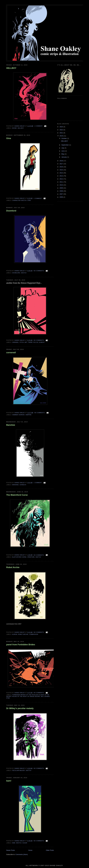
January (64, 157)
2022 (61, 130)
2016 (61, 167)
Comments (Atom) (22, 854)
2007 (61, 194)
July (63, 148)
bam (14, 843)
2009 (61, 188)
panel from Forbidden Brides (21, 645)
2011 (61, 182)
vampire (29, 415)
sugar (25, 843)
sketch (24, 273)
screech (23, 485)
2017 (61, 164)
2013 (61, 176)
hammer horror (18, 415)
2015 (61, 170)
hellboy (21, 128)
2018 (61, 161)
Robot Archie (13, 567)
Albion (15, 634)
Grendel (16, 342)
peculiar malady (19, 770)
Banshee (11, 425)
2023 (61, 127)
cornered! (11, 353)
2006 (61, 197)
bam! (9, 781)
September (65, 145)
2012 (61, 179)
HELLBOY (11, 68)
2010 (61, 185)
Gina (9, 138)
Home (30, 850)
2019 (61, 136)
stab (8, 698)
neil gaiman (45, 696)
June (63, 151)
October (64, 138)
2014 (61, 173)
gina (29, 200)
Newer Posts (11, 850)
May (63, 154)
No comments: (39, 271)
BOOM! (15, 128)
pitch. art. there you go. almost (32, 342)
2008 (61, 191)
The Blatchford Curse (17, 495)
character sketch (19, 200)
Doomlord (11, 211)
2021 (61, 133)
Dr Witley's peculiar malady (20, 708)
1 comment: (39, 126)
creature (31, 557)
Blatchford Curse (19, 557)
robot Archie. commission (28, 634)
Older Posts (50, 850)
